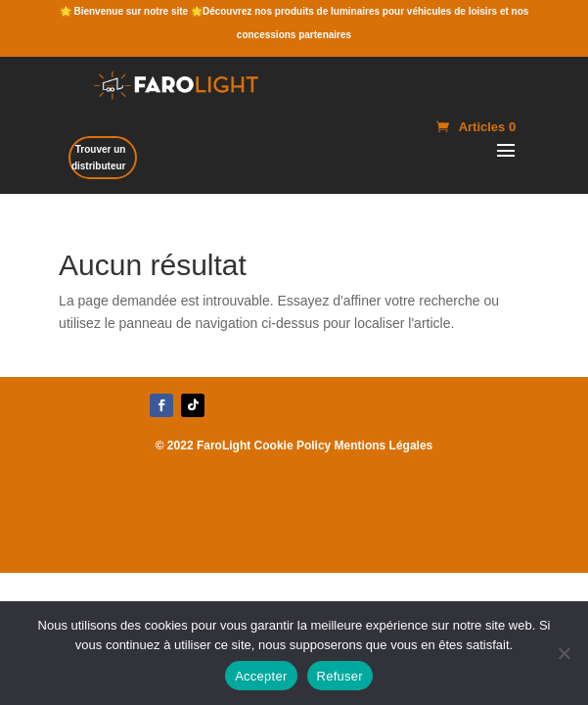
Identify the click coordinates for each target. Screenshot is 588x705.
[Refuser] (564, 653)
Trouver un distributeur (99, 158)
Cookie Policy (293, 446)
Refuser (340, 676)
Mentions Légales (384, 446)
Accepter (261, 676)
